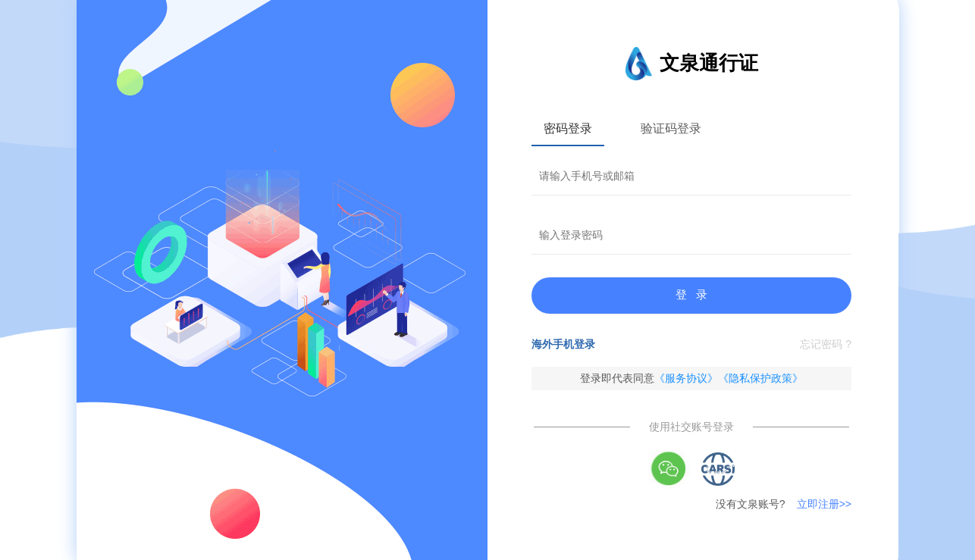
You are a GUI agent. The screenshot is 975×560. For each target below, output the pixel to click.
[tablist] (691, 128)
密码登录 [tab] (568, 128)
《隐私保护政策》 (760, 378)
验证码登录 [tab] (671, 128)
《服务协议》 (686, 378)
